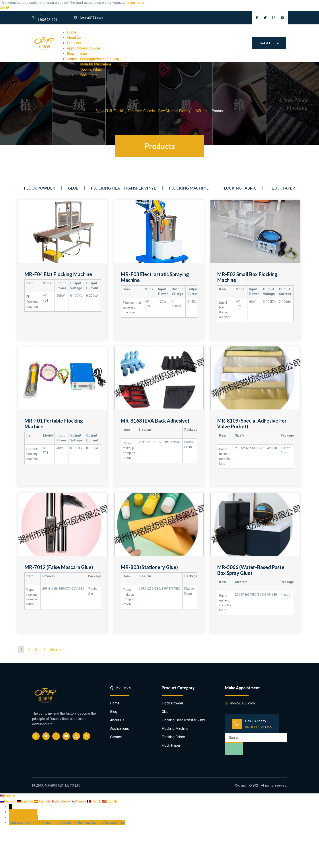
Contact (116, 737)
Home (72, 32)
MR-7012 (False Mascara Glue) (59, 567)
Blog (114, 712)
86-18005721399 (259, 727)
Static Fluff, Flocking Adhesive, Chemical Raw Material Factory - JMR (148, 111)
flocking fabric (91, 70)
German (25, 801)
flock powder (90, 48)
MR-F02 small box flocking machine (247, 277)
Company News (92, 59)
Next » (56, 649)
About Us (74, 38)
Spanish (42, 801)
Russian (9, 801)
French (94, 801)
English (8, 796)
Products (74, 43)
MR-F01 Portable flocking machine (54, 424)
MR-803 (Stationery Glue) (149, 567)
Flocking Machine (189, 188)
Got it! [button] (5, 8)
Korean (79, 801)
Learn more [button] (135, 3)
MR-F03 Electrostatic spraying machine (155, 277)
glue (84, 54)
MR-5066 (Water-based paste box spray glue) (251, 570)
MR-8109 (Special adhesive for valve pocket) (252, 424)
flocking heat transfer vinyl (123, 188)
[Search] (234, 749)
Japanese (61, 801)
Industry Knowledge (96, 64)
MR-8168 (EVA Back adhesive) (155, 421)
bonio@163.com (26, 817)
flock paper (89, 75)
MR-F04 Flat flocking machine (58, 274)
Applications (120, 729)
